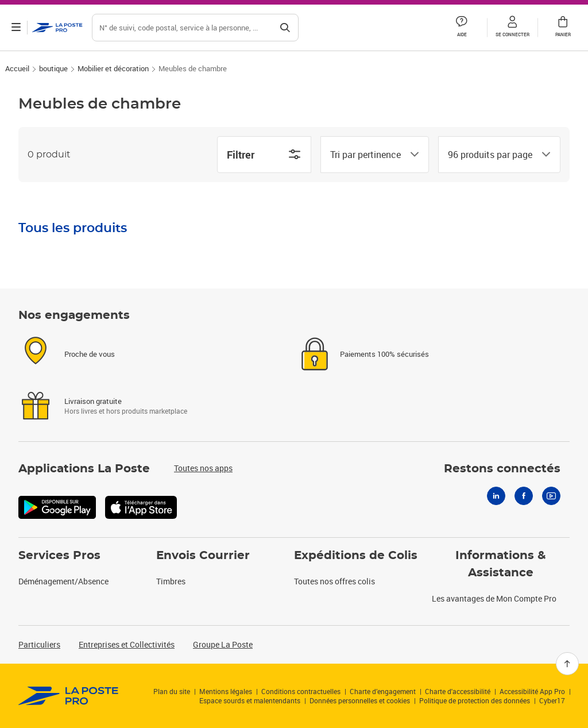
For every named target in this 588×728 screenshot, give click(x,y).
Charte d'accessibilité (458, 691)
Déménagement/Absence (63, 581)
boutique (53, 68)
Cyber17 (552, 700)
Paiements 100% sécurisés (384, 354)
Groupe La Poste (223, 644)
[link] (69, 696)
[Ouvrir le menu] (16, 28)
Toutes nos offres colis (334, 581)
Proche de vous (90, 354)
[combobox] (365, 155)
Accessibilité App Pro (532, 691)
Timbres (171, 581)
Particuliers (39, 644)
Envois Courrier (203, 556)
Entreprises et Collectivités (127, 644)
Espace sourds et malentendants (250, 700)
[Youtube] (551, 496)
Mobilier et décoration (113, 68)
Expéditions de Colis (356, 556)
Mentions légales (226, 691)
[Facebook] (524, 496)
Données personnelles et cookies (360, 700)
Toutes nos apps (203, 468)
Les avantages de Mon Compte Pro (494, 598)
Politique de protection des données (475, 700)
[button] (512, 28)
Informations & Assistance (501, 564)
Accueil (17, 68)
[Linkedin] (496, 496)
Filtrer (264, 155)
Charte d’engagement (383, 691)
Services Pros (59, 556)
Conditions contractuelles (301, 691)
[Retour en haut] (567, 664)
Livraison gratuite (93, 401)
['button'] (57, 28)
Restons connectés (502, 469)
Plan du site (172, 691)
